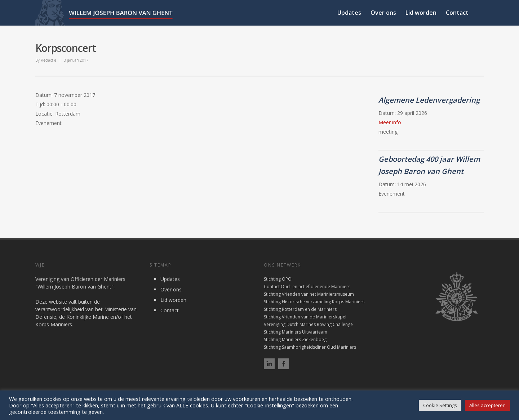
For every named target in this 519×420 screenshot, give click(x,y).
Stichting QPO (278, 279)
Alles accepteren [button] (487, 405)
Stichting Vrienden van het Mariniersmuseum (309, 294)
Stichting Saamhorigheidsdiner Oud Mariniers (310, 347)
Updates (349, 13)
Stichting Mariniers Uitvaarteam (296, 332)
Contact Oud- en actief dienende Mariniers (307, 287)
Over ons (383, 13)
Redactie (48, 60)
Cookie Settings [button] (440, 405)
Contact (457, 13)
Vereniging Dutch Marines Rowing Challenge (308, 324)
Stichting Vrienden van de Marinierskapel (305, 317)
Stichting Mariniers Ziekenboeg (295, 339)
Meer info (390, 122)
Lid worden (421, 13)
